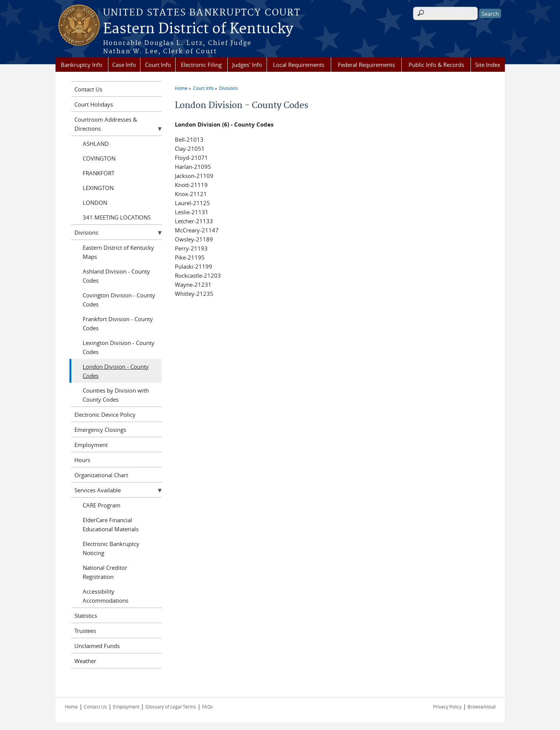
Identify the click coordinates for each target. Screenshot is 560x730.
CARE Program (102, 505)
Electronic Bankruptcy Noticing (111, 548)
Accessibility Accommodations (106, 596)
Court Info (158, 65)
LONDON (95, 203)
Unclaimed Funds (97, 646)
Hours (82, 460)
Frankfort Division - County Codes (118, 323)
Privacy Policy (447, 707)
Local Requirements (299, 65)
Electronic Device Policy (105, 414)
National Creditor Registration (105, 572)
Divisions (228, 88)
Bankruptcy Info (82, 65)
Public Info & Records (436, 65)
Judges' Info (247, 65)
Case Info (124, 65)
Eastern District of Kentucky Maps (118, 252)
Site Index (488, 65)
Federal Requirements (366, 65)
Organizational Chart (101, 475)
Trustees (85, 631)
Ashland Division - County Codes (116, 276)
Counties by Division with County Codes (116, 395)
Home (181, 88)
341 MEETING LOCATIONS (117, 217)
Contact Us (88, 89)
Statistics (86, 616)
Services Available (98, 490)
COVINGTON (99, 158)
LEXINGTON (98, 188)
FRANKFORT (99, 173)
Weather (85, 661)
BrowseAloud (481, 707)
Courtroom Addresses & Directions (106, 124)
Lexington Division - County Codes (119, 347)
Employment (91, 445)
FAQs (207, 707)
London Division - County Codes (116, 371)
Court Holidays (94, 104)
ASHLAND (96, 144)
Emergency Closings (100, 430)
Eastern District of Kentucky (198, 29)
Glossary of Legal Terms (171, 707)
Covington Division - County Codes (119, 300)
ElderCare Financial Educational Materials (111, 524)
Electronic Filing (201, 65)
